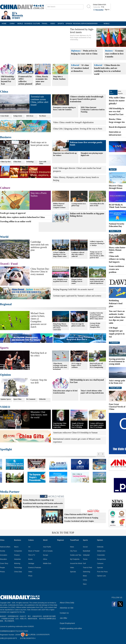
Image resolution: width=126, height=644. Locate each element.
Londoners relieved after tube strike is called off (78, 254)
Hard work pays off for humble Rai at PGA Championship (96, 365)
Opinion (5, 375)
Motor (85, 576)
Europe (46, 555)
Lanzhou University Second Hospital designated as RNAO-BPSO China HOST (97, 316)
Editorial (75, 65)
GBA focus (30, 116)
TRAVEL (45, 24)
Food (14, 264)
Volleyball (86, 555)
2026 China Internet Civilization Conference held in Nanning (93, 110)
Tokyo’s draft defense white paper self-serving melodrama (92, 392)
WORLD (20, 24)
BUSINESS (28, 24)
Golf (84, 563)
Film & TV (32, 555)
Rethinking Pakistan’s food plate (116, 303)
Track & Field (87, 568)
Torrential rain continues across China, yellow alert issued (39, 101)
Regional (6, 304)
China (4, 92)
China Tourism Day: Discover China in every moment (40, 272)
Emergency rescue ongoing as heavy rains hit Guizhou (64, 109)
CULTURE (37, 24)
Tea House (42, 116)
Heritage (31, 563)
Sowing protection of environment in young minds (117, 361)
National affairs (5, 547)
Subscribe (97, 7)
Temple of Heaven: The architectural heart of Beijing (78, 425)
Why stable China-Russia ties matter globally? (117, 101)
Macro (16, 547)
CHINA (12, 24)
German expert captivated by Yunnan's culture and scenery (77, 296)
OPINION (69, 24)
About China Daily (67, 603)
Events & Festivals (35, 568)
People (2, 568)
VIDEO (53, 24)
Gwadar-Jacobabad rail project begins (79, 521)
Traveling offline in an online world (15, 221)
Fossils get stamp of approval (13, 213)
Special (113, 169)
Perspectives (102, 559)
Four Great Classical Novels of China (117, 407)
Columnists (114, 343)
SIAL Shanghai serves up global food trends (60, 280)
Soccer (85, 547)
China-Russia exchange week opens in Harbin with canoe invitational (60, 366)
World (4, 237)
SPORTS (61, 24)
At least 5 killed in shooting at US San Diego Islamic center (60, 254)
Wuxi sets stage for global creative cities (78, 325)
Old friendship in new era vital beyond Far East (116, 111)
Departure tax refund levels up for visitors (65, 154)
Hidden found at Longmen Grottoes (59, 206)
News (72, 547)
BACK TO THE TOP (63, 533)
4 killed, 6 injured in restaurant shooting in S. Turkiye (97, 243)
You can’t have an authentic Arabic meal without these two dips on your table (117, 317)
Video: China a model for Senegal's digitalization (73, 122)
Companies (18, 551)
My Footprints (75, 559)
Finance (17, 555)
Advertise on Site (67, 608)
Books (30, 559)
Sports (4, 348)
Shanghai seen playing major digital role (92, 154)
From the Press (102, 572)
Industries (17, 559)
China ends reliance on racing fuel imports (117, 259)
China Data (17, 162)
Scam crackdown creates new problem (116, 269)
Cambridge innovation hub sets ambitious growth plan (40, 246)
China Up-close (6, 162)
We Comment (31, 399)
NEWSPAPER (92, 24)
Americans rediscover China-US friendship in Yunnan (75, 433)
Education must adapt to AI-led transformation (65, 392)
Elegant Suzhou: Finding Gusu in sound (77, 281)
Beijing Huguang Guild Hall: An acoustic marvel (73, 289)
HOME (4, 24)
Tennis (85, 559)
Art (29, 547)
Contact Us (64, 613)
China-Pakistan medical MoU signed (78, 514)
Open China (17, 399)
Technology (30, 162)
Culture (5, 188)
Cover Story (4, 563)
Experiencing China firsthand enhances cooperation (60, 425)
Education (3, 559)
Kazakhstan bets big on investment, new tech (40, 507)
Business (109, 51)
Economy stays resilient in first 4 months (114, 54)
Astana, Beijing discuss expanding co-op (38, 500)
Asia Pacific (47, 547)
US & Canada (48, 551)
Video (30, 572)
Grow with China (43, 163)
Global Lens (101, 551)
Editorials (42, 399)
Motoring (17, 563)
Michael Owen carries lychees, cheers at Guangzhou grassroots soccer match (39, 320)
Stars (85, 584)
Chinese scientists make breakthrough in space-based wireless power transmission (87, 99)
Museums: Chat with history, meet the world (39, 415)
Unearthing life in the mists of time (97, 205)
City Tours (73, 551)
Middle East (47, 563)
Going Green (18, 116)
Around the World (76, 563)
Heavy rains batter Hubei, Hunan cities (117, 250)
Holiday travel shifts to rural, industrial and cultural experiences (97, 281)
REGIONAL (77, 24)
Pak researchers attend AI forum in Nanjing (81, 518)
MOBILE (107, 24)
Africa (45, 559)
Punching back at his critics (39, 354)
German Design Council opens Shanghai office (95, 325)
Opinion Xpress (6, 399)
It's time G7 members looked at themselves (80, 68)
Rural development (117, 127)
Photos (2, 572)
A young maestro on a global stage (79, 205)
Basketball (86, 551)
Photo (30, 576)
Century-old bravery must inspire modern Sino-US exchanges (97, 425)
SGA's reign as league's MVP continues (76, 365)
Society (3, 551)
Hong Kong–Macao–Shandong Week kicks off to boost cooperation (60, 327)
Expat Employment (67, 623)
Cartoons (100, 563)
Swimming (86, 572)
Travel (4, 264)
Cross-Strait (4, 116)
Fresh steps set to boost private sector (40, 144)
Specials (73, 572)
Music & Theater (34, 551)
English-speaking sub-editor (71, 628)
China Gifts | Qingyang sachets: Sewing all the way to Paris (78, 129)
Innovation (4, 555)
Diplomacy (76, 51)
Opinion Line (101, 576)
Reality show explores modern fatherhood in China (22, 217)
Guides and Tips (76, 555)
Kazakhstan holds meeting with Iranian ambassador (43, 503)
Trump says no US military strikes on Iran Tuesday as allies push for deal (97, 255)
